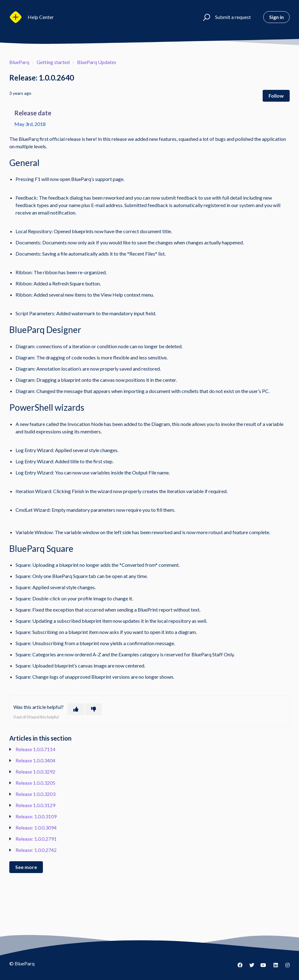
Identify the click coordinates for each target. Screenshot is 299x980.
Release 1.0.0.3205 (35, 783)
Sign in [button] (276, 17)
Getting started (53, 62)
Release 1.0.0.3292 (35, 772)
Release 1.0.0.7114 (35, 749)
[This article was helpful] (76, 709)
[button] (206, 17)
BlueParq (19, 62)
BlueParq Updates (97, 62)
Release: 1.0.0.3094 (36, 827)
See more (26, 867)
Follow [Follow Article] (276, 96)
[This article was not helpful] (94, 709)
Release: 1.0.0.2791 (36, 839)
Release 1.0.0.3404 (35, 760)
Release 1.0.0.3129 (35, 805)
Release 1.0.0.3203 (35, 794)
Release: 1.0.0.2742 (36, 850)
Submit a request (233, 17)
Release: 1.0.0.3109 (36, 816)
